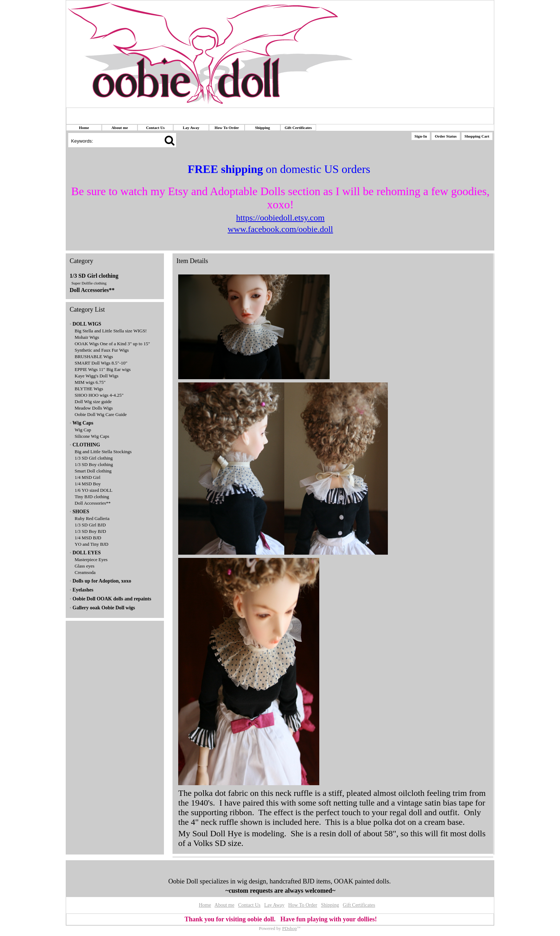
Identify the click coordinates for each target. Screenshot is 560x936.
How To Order (227, 128)
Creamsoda (85, 572)
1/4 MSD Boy (88, 484)
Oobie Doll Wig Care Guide (101, 414)
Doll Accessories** (92, 290)
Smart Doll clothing (93, 471)
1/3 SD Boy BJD (90, 531)
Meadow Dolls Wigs (94, 408)
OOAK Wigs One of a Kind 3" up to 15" (112, 344)
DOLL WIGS (87, 324)
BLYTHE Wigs (89, 389)
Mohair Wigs (87, 337)
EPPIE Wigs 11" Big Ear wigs (103, 369)
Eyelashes (83, 590)
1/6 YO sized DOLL (94, 490)
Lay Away (191, 128)
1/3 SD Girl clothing (94, 276)
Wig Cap (83, 430)
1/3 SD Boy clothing (94, 464)
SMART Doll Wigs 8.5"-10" (101, 363)
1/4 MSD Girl (87, 477)
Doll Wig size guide (93, 402)
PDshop (289, 928)
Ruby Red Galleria (92, 518)
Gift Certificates (298, 128)
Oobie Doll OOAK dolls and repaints (112, 599)
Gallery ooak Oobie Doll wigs (104, 608)
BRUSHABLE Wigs (94, 356)
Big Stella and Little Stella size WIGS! (111, 331)
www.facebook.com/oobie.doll (280, 229)
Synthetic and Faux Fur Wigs (102, 350)
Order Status (446, 136)
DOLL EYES (87, 553)
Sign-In (421, 136)
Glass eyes (84, 566)
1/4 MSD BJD (88, 538)
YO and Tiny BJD (91, 544)
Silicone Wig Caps (92, 436)
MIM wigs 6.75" (90, 382)
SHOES (81, 512)
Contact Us (155, 128)
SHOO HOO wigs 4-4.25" (99, 395)
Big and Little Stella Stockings (103, 452)
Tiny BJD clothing (92, 497)
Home (84, 128)
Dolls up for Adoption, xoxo (102, 581)
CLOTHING (86, 445)
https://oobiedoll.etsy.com (280, 218)
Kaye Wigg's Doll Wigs (97, 376)
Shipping (262, 128)
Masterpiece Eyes (91, 559)
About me (120, 128)
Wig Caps (83, 423)
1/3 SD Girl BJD (90, 525)
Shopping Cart (477, 136)
